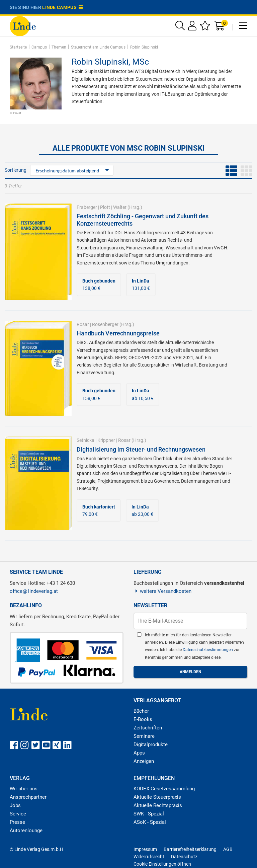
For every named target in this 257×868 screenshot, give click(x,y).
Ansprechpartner (28, 797)
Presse (17, 822)
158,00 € (99, 394)
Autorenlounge (26, 831)
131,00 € (141, 285)
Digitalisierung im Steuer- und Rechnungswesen (141, 449)
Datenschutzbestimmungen (208, 650)
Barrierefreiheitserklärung (190, 849)
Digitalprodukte (151, 744)
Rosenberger (105, 324)
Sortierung (16, 170)
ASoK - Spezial (150, 822)
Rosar (83, 324)
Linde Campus (63, 7)
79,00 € (99, 510)
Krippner (106, 440)
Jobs (15, 805)
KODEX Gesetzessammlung (164, 789)
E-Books (143, 719)
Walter (120, 207)
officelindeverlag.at (34, 591)
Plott (105, 207)
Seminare (144, 736)
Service (18, 814)
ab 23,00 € (142, 510)
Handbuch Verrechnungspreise (118, 333)
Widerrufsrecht (149, 857)
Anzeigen (144, 761)
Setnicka (85, 440)
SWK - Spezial (149, 814)
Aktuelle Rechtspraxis (158, 805)
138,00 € (99, 285)
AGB (228, 849)
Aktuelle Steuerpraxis (157, 797)
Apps (139, 753)
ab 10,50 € (143, 394)
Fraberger (87, 207)
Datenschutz (184, 857)
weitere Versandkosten (162, 591)
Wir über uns (24, 789)
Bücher (141, 711)
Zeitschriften (148, 728)
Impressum (145, 849)
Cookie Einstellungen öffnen (162, 864)
